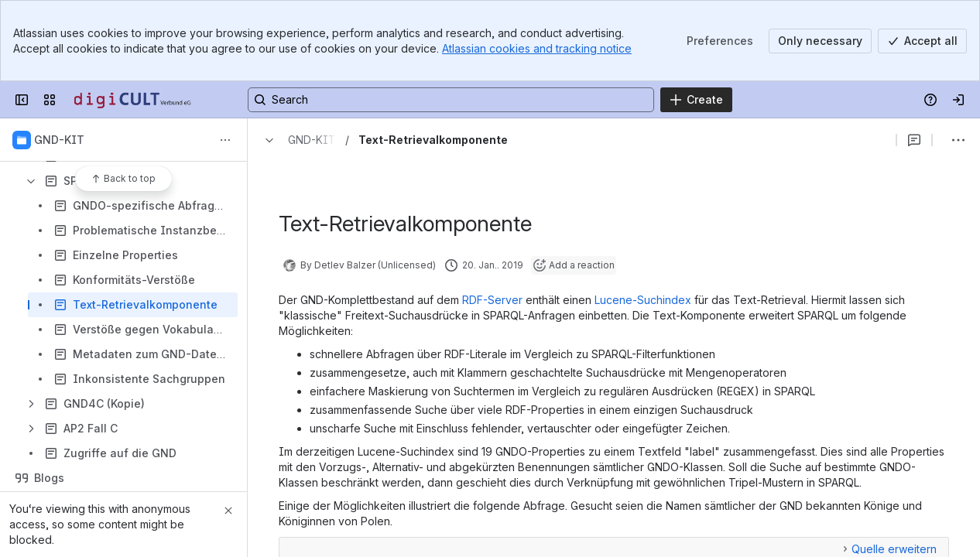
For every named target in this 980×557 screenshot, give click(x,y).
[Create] (696, 100)
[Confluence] (133, 100)
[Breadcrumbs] (296, 140)
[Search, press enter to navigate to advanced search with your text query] (451, 100)
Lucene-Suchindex (643, 300)
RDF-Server (492, 300)
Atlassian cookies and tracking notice (537, 48)
